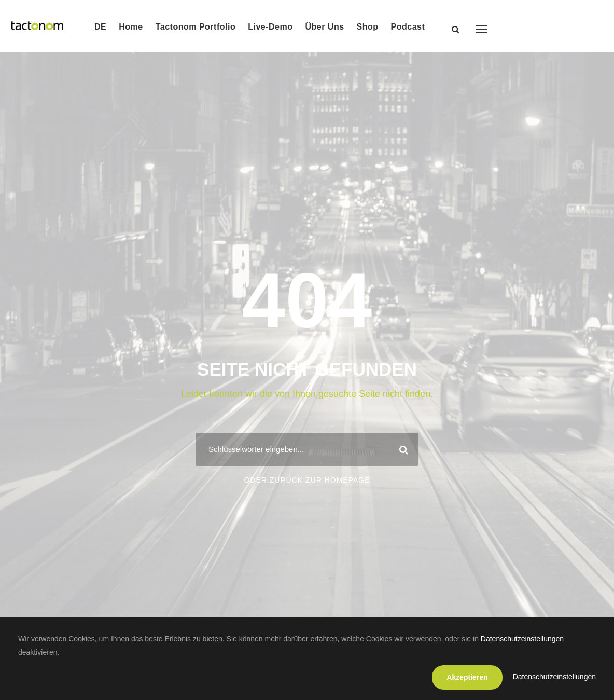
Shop (368, 27)
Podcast (408, 27)
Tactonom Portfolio (196, 27)
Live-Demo (270, 27)
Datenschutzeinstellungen (522, 639)
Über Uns (324, 27)
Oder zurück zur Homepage (307, 480)
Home (131, 27)
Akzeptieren (467, 677)
